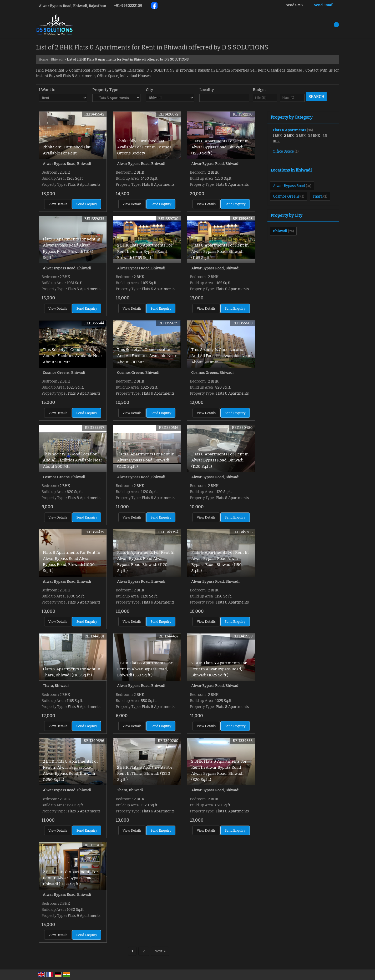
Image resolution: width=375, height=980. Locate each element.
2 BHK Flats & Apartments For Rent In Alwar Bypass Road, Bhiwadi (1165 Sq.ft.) (145, 251)
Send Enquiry (87, 204)
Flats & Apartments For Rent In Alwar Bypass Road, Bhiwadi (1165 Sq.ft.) (220, 251)
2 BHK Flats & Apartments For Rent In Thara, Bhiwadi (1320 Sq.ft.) (145, 773)
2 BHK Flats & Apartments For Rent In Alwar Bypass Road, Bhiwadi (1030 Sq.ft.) (71, 878)
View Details (58, 204)
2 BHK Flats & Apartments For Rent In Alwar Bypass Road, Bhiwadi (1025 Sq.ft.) (219, 669)
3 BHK (301, 136)
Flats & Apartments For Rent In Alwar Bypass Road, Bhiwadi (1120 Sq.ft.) (146, 460)
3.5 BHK (314, 136)
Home (43, 59)
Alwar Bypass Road (289, 186)
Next (160, 951)
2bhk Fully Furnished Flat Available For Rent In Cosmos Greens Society (144, 147)
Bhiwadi (57, 59)
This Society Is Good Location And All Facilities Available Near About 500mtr (221, 356)
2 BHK (289, 136)
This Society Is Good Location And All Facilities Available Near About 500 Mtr (73, 356)
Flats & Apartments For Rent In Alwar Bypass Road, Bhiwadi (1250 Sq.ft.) (220, 147)
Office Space (283, 151)
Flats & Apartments (289, 130)
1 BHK (277, 136)
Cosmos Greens (286, 196)
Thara (318, 196)
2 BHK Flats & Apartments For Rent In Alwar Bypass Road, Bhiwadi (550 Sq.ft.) (145, 669)
